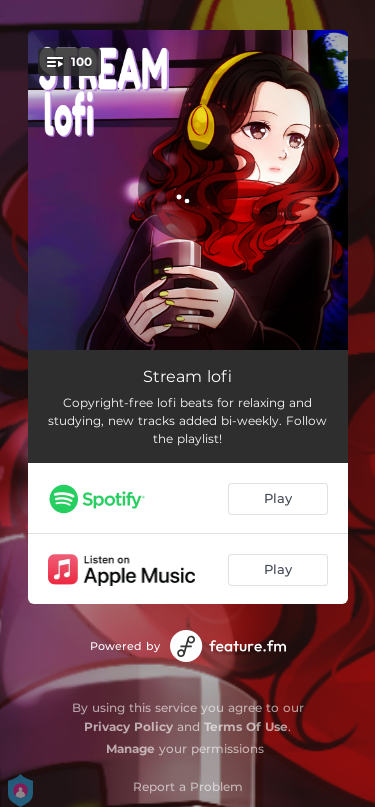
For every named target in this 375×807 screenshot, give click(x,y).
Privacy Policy (128, 726)
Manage (130, 748)
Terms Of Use (246, 726)
